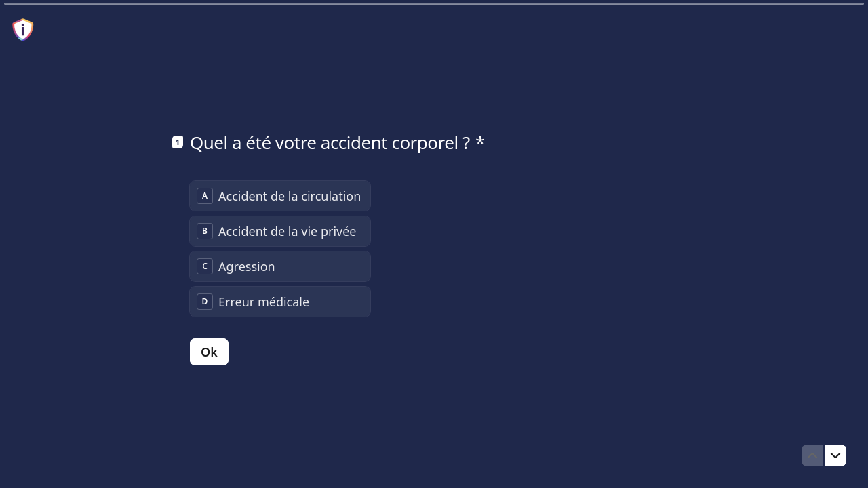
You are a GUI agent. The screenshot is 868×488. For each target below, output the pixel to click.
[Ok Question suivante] (209, 352)
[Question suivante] (835, 455)
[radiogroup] (280, 249)
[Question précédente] (812, 455)
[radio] (280, 196)
